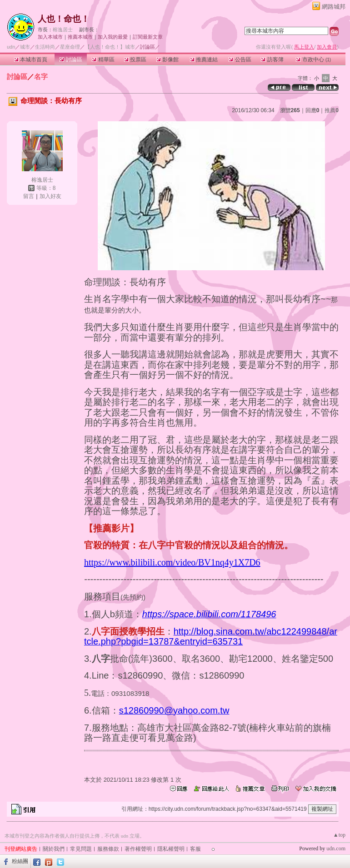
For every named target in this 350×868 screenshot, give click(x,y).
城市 (25, 47)
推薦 (332, 110)
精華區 (103, 60)
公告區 (240, 60)
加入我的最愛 (113, 37)
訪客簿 (272, 60)
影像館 (167, 60)
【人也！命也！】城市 (110, 47)
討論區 (71, 60)
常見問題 (81, 849)
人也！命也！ (64, 19)
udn (11, 47)
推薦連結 (204, 60)
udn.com (336, 848)
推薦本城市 (80, 37)
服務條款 (108, 849)
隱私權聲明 (171, 849)
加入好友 (50, 196)
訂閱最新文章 (148, 37)
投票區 (135, 60)
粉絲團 (20, 861)
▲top (339, 835)
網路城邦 (334, 7)
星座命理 (70, 47)
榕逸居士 (63, 30)
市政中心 (313, 60)
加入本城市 (50, 37)
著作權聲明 (138, 849)
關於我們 (54, 849)
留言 (29, 196)
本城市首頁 (31, 60)
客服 (195, 849)
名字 (41, 77)
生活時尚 (45, 47)
